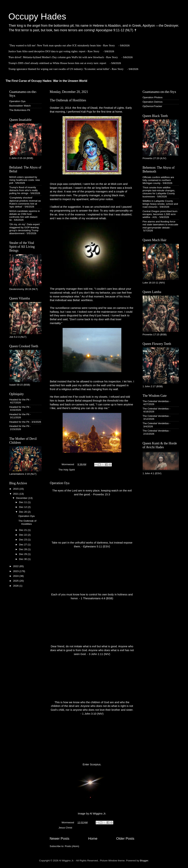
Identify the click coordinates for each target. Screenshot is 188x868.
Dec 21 (23, 530)
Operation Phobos (153, 97)
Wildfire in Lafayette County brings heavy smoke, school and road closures (160, 204)
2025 (16, 581)
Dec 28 (23, 549)
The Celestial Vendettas (156, 401)
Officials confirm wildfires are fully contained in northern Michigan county (158, 180)
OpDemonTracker (152, 106)
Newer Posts (60, 838)
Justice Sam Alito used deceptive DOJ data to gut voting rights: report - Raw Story (54, 51)
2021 (16, 494)
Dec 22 (23, 535)
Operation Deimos (153, 102)
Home (93, 838)
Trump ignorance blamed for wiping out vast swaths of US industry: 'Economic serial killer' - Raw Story (66, 69)
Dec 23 (23, 540)
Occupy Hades (37, 16)
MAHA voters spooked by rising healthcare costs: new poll (25, 180)
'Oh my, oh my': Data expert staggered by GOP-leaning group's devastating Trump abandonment (25, 229)
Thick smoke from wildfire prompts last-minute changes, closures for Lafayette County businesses (159, 192)
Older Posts (125, 838)
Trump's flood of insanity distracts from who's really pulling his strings (24, 190)
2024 (16, 576)
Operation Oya (60, 483)
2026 (16, 586)
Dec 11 (23, 502)
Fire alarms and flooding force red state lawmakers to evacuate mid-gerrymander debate (160, 224)
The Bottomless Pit (20, 110)
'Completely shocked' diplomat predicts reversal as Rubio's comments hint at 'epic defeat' (25, 202)
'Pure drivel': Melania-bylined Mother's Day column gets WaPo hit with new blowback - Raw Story (63, 57)
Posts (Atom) (72, 846)
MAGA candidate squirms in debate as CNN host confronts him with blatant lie (25, 216)
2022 (16, 566)
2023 (16, 571)
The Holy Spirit (67, 470)
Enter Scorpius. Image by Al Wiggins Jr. (92, 789)
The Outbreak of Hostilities (68, 100)
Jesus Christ (65, 828)
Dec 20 (23, 512)
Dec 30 (23, 559)
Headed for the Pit (19, 400)
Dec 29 (23, 554)
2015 (16, 489)
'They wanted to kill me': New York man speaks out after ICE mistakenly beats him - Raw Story (62, 45)
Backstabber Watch (20, 106)
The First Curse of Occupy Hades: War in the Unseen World (47, 81)
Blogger (144, 861)
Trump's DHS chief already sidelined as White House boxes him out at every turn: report (57, 63)
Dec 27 (23, 545)
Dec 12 (23, 507)
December (22, 498)
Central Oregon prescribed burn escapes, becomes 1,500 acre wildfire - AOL (160, 214)
